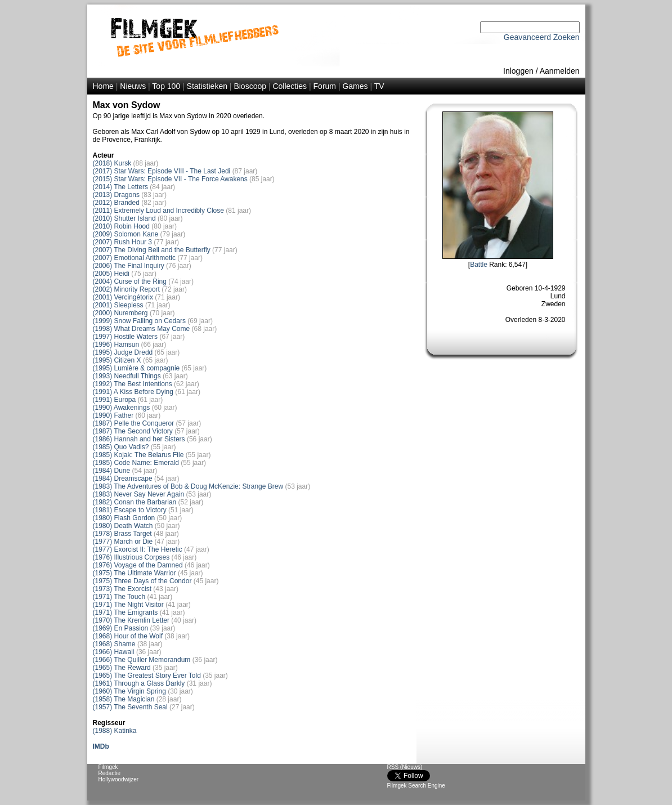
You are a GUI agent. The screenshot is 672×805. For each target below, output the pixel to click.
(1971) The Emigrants (126, 612)
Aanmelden (560, 71)
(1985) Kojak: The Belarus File (138, 455)
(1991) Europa (115, 400)
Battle (479, 265)
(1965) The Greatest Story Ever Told (147, 676)
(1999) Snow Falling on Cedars (139, 321)
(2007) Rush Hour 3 (122, 242)
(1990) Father (113, 415)
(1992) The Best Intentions (133, 384)
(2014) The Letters (121, 187)
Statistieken (207, 86)
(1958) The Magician (124, 699)
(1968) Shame (114, 644)
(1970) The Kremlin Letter (131, 620)
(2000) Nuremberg (120, 313)
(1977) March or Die (123, 542)
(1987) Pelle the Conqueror (134, 423)
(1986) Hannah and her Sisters (139, 439)
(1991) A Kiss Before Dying (133, 392)
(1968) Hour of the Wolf (128, 636)
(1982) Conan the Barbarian (135, 502)
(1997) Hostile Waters (126, 337)
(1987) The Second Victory (133, 431)
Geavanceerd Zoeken (542, 37)
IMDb (101, 746)
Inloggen (518, 71)
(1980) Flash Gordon (124, 518)
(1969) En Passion (121, 628)
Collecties (290, 86)
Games (355, 86)
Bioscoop (250, 86)
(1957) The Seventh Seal (130, 707)
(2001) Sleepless (118, 305)
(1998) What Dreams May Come (142, 329)
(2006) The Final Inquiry (129, 266)
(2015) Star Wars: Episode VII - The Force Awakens (170, 179)
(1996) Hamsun (116, 345)
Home (103, 86)
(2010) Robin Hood (121, 226)
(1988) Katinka (115, 731)
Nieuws (133, 86)
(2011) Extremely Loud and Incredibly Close (158, 211)
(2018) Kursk (112, 163)
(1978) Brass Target (122, 534)
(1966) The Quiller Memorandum (142, 660)
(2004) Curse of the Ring (130, 281)
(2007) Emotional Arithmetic (134, 258)
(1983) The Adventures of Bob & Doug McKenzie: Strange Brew (188, 486)
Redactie (109, 773)
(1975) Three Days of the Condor (142, 581)
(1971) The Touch (119, 597)
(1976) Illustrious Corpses (131, 557)
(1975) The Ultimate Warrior (135, 573)
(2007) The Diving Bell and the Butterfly (152, 250)
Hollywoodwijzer (119, 779)
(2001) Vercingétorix (123, 297)
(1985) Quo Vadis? (121, 447)
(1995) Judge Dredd (123, 352)
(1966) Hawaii (114, 652)
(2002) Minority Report (126, 289)
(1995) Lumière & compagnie (136, 368)
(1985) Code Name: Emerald (136, 463)
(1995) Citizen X (117, 360)
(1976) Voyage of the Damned (138, 565)
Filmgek (108, 767)
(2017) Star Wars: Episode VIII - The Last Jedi (162, 171)
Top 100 (166, 86)
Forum (325, 86)
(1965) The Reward (122, 668)
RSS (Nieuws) (405, 767)
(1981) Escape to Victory (130, 510)
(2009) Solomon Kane (126, 234)
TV (379, 86)
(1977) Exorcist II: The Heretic (138, 549)
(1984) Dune (112, 471)
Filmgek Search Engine (416, 786)
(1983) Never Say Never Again (139, 494)
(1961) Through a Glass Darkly (139, 683)
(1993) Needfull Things (127, 376)
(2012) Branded (116, 203)
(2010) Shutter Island (124, 218)
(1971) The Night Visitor (128, 605)
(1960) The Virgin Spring (129, 691)
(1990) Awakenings (122, 408)
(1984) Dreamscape (123, 478)
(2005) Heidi (111, 274)
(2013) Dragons (116, 195)
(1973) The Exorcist (122, 589)
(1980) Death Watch (123, 526)
